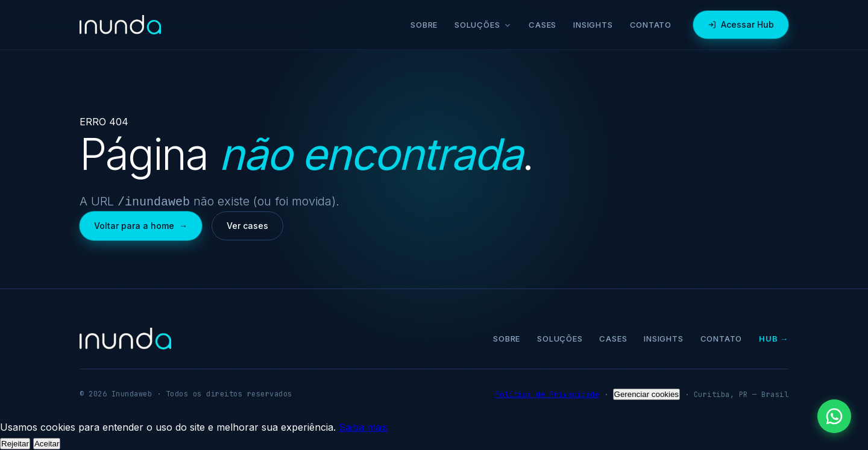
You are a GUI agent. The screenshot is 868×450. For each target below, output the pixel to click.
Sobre (424, 25)
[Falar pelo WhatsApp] (834, 416)
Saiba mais (363, 426)
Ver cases (247, 224)
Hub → (774, 337)
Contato (651, 25)
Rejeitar (15, 442)
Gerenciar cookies (646, 393)
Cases (542, 25)
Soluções (483, 25)
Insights (593, 25)
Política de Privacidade (548, 393)
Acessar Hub (741, 24)
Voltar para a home (141, 225)
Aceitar (47, 442)
